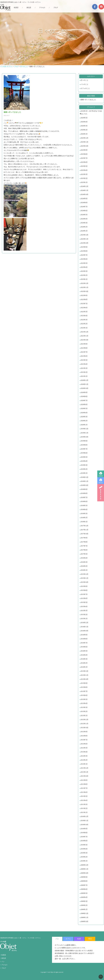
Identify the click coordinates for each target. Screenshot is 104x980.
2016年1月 (84, 570)
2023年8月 (84, 251)
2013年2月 (84, 711)
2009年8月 (84, 881)
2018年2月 (84, 518)
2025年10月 (84, 146)
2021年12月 (84, 332)
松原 (79, 939)
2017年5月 (84, 554)
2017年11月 (84, 530)
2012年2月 (84, 760)
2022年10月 (84, 291)
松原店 (101, 476)
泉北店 (101, 483)
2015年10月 (84, 582)
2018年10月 (84, 485)
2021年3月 (84, 368)
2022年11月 (84, 287)
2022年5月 (84, 312)
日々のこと (84, 80)
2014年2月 (84, 663)
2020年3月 (84, 417)
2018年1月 (84, 522)
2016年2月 (84, 566)
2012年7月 (84, 740)
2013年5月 (84, 699)
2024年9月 (84, 199)
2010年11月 (84, 821)
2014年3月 (84, 659)
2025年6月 (84, 162)
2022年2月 (84, 324)
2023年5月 (84, 263)
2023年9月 (84, 247)
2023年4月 (84, 267)
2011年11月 (84, 772)
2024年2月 (84, 227)
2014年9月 (84, 635)
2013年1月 (84, 716)
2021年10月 (84, 340)
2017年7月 (84, 546)
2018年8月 (84, 493)
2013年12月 (84, 671)
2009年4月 (84, 897)
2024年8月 (84, 203)
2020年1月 (84, 425)
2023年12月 (84, 235)
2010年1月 (84, 861)
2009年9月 (84, 877)
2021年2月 (84, 372)
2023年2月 (84, 275)
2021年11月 (84, 336)
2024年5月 (84, 215)
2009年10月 (84, 873)
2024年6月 (84, 211)
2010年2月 (84, 857)
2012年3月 (84, 756)
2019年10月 (84, 437)
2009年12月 (84, 865)
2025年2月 (84, 178)
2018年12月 (84, 477)
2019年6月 (84, 453)
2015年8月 (84, 590)
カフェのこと (85, 88)
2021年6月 (84, 356)
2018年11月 (84, 481)
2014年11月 (84, 627)
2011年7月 (84, 788)
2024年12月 (84, 186)
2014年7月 (84, 643)
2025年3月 (84, 174)
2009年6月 (84, 889)
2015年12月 (84, 574)
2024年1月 (84, 231)
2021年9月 (84, 344)
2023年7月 (84, 255)
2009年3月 (84, 901)
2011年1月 (84, 812)
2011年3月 (84, 804)
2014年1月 (84, 667)
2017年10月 (84, 534)
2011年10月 (84, 776)
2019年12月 (84, 429)
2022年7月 (84, 304)
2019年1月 (84, 473)
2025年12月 (84, 138)
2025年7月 (84, 158)
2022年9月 (84, 295)
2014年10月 (84, 631)
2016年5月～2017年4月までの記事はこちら (91, 112)
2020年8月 (84, 396)
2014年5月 (84, 651)
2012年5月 (84, 748)
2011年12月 (84, 768)
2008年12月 (84, 913)
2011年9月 (84, 780)
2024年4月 (84, 219)
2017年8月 (84, 542)
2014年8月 (84, 639)
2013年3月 (84, 707)
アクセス (42, 8)
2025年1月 (84, 182)
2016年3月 (84, 562)
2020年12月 (84, 380)
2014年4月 (84, 655)
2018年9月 (84, 489)
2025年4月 (84, 170)
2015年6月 (84, 598)
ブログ (56, 8)
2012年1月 (84, 764)
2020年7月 (84, 401)
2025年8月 (84, 154)
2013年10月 (84, 679)
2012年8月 (84, 736)
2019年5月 (84, 457)
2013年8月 (84, 687)
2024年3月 (84, 223)
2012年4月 (84, 752)
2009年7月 (84, 885)
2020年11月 (84, 384)
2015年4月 (84, 607)
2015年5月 (84, 602)
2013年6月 (84, 695)
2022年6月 (84, 308)
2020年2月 (84, 421)
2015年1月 (84, 619)
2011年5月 (84, 796)
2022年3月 (84, 320)
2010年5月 (84, 845)
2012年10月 (84, 728)
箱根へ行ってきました (88, 100)
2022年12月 (84, 283)
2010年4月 (84, 849)
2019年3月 (84, 465)
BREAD (101, 493)
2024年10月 (84, 194)
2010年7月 (84, 837)
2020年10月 (84, 388)
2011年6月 (84, 792)
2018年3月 (84, 514)
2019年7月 (84, 449)
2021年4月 (84, 364)
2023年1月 (84, 279)
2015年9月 (84, 586)
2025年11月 (84, 142)
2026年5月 (84, 118)
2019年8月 (84, 445)
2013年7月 (84, 691)
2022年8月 (84, 299)
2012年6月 (84, 744)
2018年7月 (84, 497)
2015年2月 (84, 615)
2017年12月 (84, 526)
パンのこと (84, 84)
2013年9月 (84, 683)
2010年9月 (84, 829)
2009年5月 (84, 893)
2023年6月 (84, 259)
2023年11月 (84, 239)
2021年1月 (84, 376)
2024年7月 (84, 207)
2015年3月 (84, 611)
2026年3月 (84, 126)
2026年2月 (84, 130)
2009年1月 (84, 909)
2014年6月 (84, 647)
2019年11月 (84, 433)
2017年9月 (84, 538)
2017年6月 (84, 550)
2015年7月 (84, 594)
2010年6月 (84, 841)
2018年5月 (84, 506)
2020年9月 (84, 392)
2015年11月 (84, 578)
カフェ (68, 939)
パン (3, 962)
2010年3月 (84, 853)
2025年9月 (84, 150)
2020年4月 (84, 413)
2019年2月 (84, 469)
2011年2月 (84, 808)
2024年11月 (84, 190)
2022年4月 (84, 316)
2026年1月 (84, 134)
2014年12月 (84, 623)
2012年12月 (84, 720)
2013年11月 (84, 675)
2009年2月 (84, 905)
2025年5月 (84, 166)
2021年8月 (84, 348)
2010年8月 (84, 833)
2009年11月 (84, 869)
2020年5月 (84, 409)
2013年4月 (84, 703)
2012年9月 (84, 732)
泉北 (90, 939)
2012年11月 (84, 724)
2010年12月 (84, 816)
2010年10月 (84, 825)
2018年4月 (84, 510)
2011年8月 (84, 784)
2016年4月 (84, 558)
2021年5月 (84, 360)
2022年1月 (84, 328)
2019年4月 (84, 461)
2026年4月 (84, 122)
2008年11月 (84, 917)
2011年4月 (84, 800)
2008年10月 (84, 922)
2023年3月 (84, 271)
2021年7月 (84, 352)
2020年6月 (84, 405)
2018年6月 (84, 502)
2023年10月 (84, 243)
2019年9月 (84, 441)
